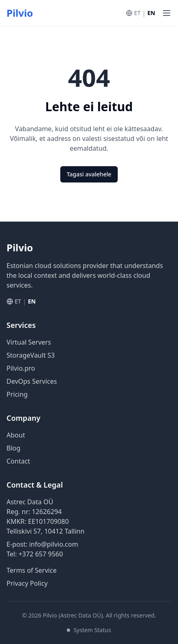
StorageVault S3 (31, 355)
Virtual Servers (29, 342)
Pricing (17, 394)
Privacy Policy (27, 583)
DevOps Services (32, 381)
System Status (89, 630)
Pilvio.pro (21, 368)
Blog (13, 448)
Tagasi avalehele (89, 174)
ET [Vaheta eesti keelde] (137, 13)
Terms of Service (32, 570)
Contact (18, 461)
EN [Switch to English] (151, 13)
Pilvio (20, 13)
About (16, 435)
